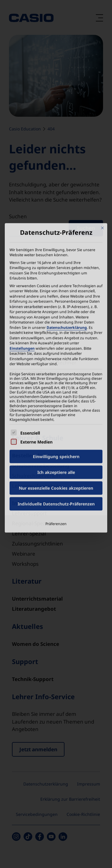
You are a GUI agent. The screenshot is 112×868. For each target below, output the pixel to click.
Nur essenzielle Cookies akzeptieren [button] (56, 422)
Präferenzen (56, 458)
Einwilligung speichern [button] (56, 391)
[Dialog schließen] (102, 162)
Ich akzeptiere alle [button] (56, 406)
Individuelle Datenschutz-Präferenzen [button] (56, 438)
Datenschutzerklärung (67, 261)
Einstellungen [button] (22, 282)
